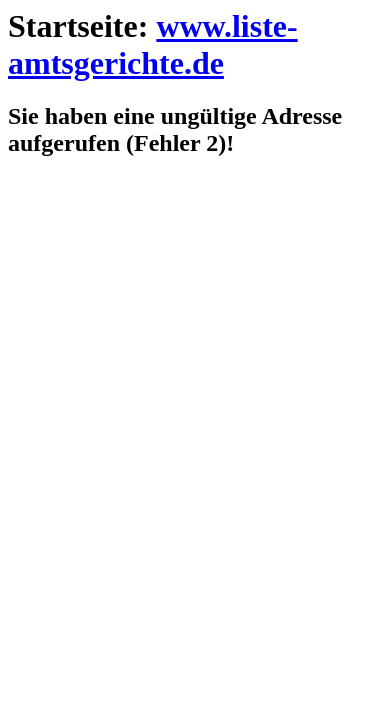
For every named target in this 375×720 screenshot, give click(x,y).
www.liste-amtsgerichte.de (153, 44)
